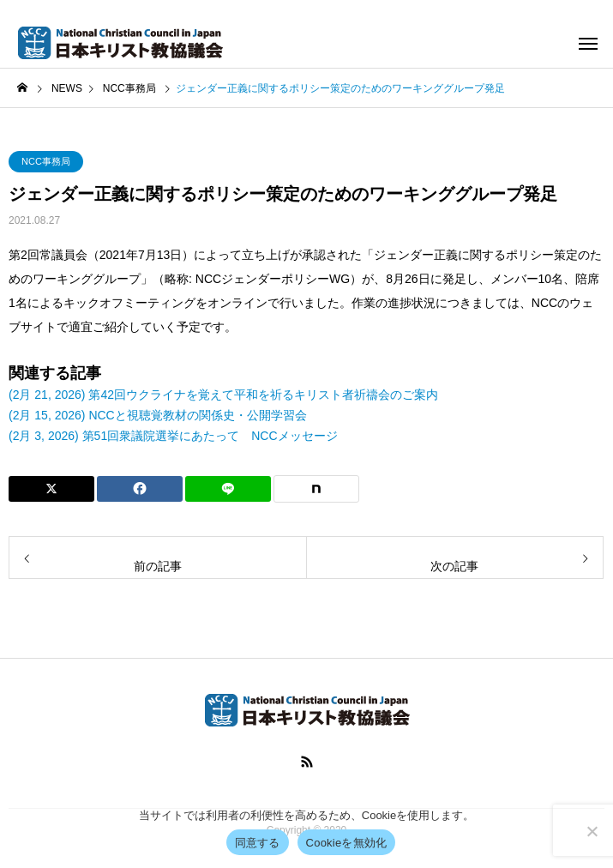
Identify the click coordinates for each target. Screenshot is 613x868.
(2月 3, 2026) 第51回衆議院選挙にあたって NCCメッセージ (173, 436)
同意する (258, 843)
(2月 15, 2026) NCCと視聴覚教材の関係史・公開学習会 (158, 415)
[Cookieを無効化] (592, 831)
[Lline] (228, 489)
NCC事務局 (46, 161)
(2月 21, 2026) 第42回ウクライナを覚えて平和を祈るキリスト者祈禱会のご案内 (223, 395)
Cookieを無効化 (347, 843)
